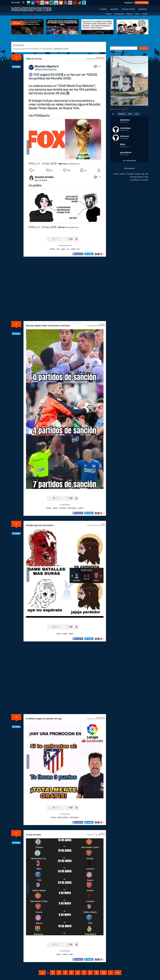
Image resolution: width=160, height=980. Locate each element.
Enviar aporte (128, 9)
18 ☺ (55, 627)
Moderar (143, 9)
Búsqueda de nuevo (61, 49)
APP (147, 174)
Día (113, 114)
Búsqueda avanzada (116, 51)
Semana (121, 114)
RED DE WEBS (16, 3)
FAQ (143, 174)
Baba (103, 524)
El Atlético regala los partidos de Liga (44, 719)
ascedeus (102, 833)
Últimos (103, 9)
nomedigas (102, 324)
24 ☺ (55, 944)
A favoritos (76, 239)
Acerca (116, 174)
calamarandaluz (100, 57)
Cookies (137, 174)
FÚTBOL (109, 14)
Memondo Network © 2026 (139, 177)
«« (42, 973)
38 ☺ (55, 498)
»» (118, 973)
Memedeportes (129, 168)
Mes (130, 114)
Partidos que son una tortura (40, 525)
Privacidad (130, 174)
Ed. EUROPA (135, 180)
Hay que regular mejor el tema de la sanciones (48, 326)
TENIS (137, 14)
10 (104, 973)
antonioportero (101, 717)
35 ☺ (55, 807)
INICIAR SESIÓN (142, 3)
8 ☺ (55, 239)
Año (137, 114)
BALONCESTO (119, 14)
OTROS (145, 14)
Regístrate (129, 3)
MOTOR (130, 14)
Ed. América (144, 180)
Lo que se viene (33, 835)
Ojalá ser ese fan (34, 59)
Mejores (114, 9)
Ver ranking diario (129, 161)
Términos (122, 174)
